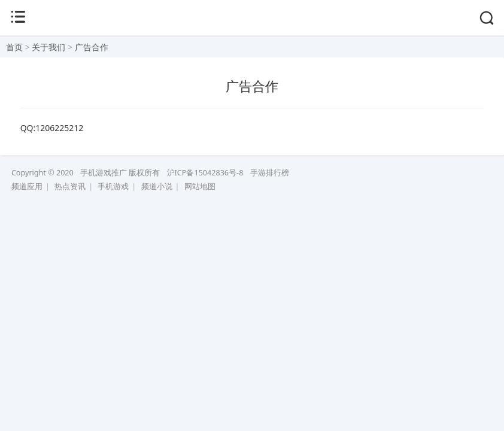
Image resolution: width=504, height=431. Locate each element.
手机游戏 (113, 186)
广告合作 (92, 47)
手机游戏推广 (104, 173)
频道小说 (157, 186)
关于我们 (48, 47)
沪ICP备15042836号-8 (205, 173)
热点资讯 (70, 186)
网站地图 (200, 186)
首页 (14, 47)
